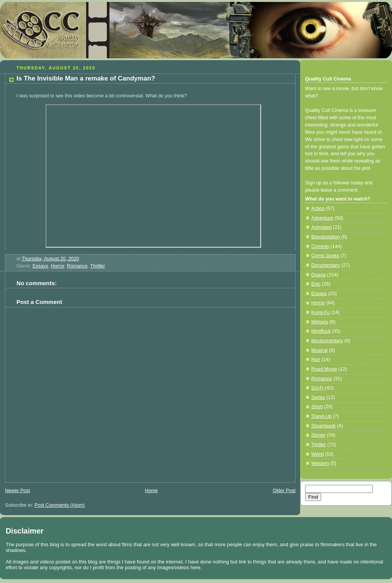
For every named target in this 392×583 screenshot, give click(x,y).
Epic (316, 284)
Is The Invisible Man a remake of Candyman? (86, 78)
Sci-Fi (317, 388)
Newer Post (17, 491)
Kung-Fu (320, 312)
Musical (319, 350)
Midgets (320, 322)
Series (318, 397)
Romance (77, 266)
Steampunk (323, 426)
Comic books (325, 256)
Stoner (318, 435)
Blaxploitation (326, 237)
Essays (40, 266)
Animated (321, 227)
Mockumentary (327, 341)
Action (318, 209)
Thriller (98, 266)
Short (317, 407)
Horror (58, 266)
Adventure (322, 218)
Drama (318, 275)
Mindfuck (321, 331)
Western (320, 463)
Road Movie (324, 369)
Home (151, 491)
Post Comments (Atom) (60, 505)
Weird (318, 454)
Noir (316, 360)
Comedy (320, 246)
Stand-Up (321, 416)
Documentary (326, 265)
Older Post (284, 491)
